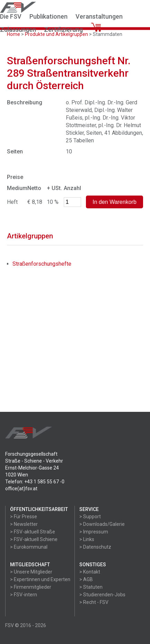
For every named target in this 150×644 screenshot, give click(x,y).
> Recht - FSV (94, 602)
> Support (90, 517)
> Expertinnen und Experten (40, 579)
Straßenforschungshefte (42, 264)
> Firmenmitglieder (31, 587)
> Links (87, 539)
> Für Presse (24, 517)
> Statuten (91, 587)
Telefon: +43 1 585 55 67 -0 (35, 482)
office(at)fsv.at (21, 489)
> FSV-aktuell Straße (33, 532)
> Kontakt (90, 572)
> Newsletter (24, 524)
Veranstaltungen (99, 16)
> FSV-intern (24, 595)
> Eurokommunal (29, 547)
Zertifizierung (63, 30)
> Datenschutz (95, 547)
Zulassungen (18, 30)
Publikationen (48, 16)
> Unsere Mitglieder (31, 572)
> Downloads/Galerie (102, 524)
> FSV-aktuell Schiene (34, 539)
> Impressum (94, 532)
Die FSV (11, 16)
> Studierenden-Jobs (102, 595)
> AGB (86, 579)
